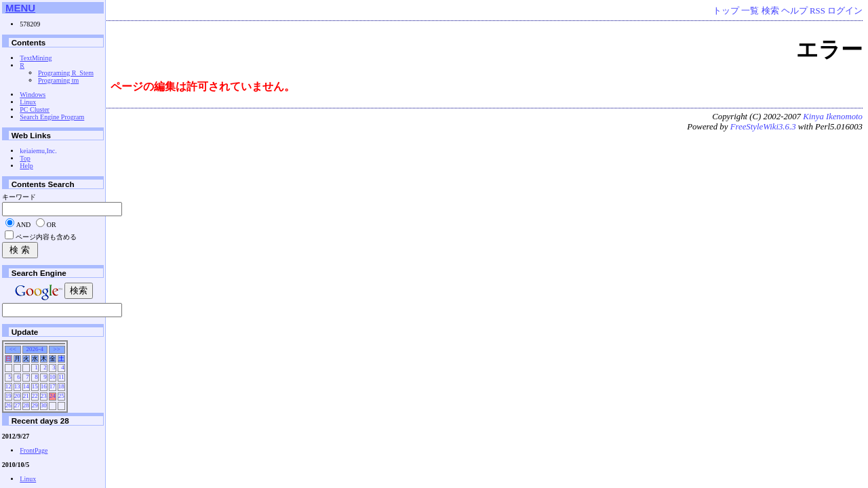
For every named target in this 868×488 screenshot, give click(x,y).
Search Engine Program (52, 117)
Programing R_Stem (66, 73)
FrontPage (34, 450)
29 (35, 405)
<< (13, 349)
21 (26, 396)
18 (61, 386)
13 (17, 386)
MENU (20, 8)
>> (57, 349)
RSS (817, 11)
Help (26, 166)
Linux (28, 102)
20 (17, 396)
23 (44, 396)
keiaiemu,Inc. (38, 151)
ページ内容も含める (46, 237)
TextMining (36, 58)
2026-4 (35, 349)
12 (8, 386)
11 (61, 377)
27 (17, 405)
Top (25, 158)
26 (8, 405)
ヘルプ (794, 11)
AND (24, 225)
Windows (33, 95)
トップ (726, 11)
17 (53, 386)
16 (44, 386)
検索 (770, 11)
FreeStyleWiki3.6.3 (763, 127)
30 (44, 405)
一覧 (750, 11)
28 (26, 405)
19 (8, 396)
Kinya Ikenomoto (833, 117)
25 (61, 396)
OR (52, 225)
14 (26, 386)
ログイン (845, 11)
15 (35, 386)
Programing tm (58, 80)
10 (53, 377)
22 (35, 396)
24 (53, 396)
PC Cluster (35, 109)
